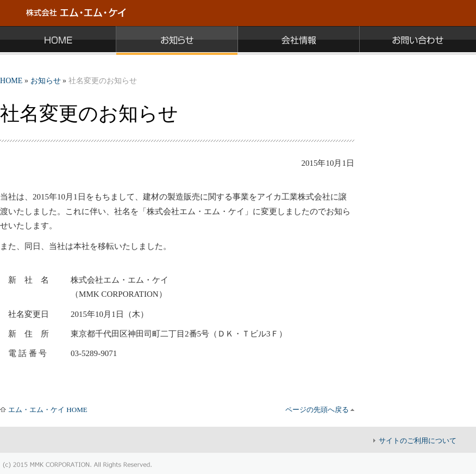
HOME (11, 80)
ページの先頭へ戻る (317, 410)
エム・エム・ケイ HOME (48, 410)
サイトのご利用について (418, 441)
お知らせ (46, 80)
